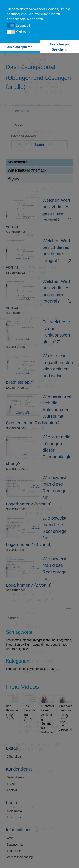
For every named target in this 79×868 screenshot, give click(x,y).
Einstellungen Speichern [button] (59, 47)
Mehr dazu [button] (35, 19)
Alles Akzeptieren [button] (20, 47)
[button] (11, 26)
